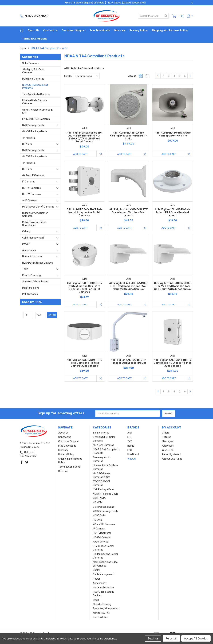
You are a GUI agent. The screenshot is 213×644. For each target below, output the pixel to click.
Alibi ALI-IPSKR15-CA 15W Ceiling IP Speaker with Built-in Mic (129, 136)
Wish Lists (167, 450)
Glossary (120, 30)
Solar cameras (30, 63)
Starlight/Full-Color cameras (33, 71)
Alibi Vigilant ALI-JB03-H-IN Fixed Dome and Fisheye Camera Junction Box (84, 363)
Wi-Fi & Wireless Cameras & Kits (37, 111)
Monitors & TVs (31, 288)
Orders (166, 433)
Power (26, 244)
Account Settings (172, 459)
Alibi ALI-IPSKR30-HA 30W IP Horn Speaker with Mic (173, 134)
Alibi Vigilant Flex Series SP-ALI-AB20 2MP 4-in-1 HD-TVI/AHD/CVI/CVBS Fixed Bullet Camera (84, 137)
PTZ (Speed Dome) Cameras (38, 207)
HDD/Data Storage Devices (38, 263)
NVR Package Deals (33, 125)
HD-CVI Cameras (32, 194)
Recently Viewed (171, 454)
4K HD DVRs (29, 163)
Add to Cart (80, 154)
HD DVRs (27, 169)
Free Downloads (100, 30)
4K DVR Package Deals (35, 157)
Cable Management (33, 238)
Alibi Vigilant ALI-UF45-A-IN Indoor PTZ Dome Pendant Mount (173, 212)
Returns (167, 437)
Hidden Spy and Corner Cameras (35, 214)
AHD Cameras (30, 200)
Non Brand (133, 454)
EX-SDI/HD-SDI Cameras (36, 119)
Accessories (29, 250)
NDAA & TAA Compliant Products (35, 87)
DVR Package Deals (33, 150)
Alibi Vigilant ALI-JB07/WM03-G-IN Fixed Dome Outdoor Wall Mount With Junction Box (129, 286)
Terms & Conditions (35, 39)
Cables (26, 231)
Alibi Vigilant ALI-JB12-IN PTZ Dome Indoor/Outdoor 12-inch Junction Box (173, 363)
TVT (130, 441)
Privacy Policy (139, 30)
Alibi (130, 433)
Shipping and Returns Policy (170, 30)
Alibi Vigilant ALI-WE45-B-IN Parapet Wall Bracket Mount (129, 361)
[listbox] (87, 76)
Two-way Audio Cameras (36, 94)
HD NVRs (27, 144)
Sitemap (63, 471)
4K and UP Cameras (33, 175)
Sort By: (68, 76)
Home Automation (33, 257)
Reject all (171, 638)
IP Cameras (29, 182)
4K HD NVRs (29, 138)
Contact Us (50, 30)
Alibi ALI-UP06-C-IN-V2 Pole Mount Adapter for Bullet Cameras (84, 212)
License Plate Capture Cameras (35, 102)
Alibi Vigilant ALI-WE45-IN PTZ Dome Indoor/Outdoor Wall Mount (129, 212)
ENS (130, 450)
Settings (153, 638)
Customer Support (74, 30)
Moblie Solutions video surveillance (35, 224)
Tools (25, 269)
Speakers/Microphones (35, 282)
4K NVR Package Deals (35, 132)
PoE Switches (30, 294)
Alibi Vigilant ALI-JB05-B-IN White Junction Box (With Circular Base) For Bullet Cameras (84, 288)
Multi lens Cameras (33, 79)
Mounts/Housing (31, 275)
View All (132, 459)
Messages (167, 441)
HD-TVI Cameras (31, 188)
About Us (33, 30)
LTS (129, 437)
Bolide (131, 446)
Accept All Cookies (196, 638)
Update (52, 315)
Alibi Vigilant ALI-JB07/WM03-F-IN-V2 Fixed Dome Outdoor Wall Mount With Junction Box (173, 286)
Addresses (168, 446)
